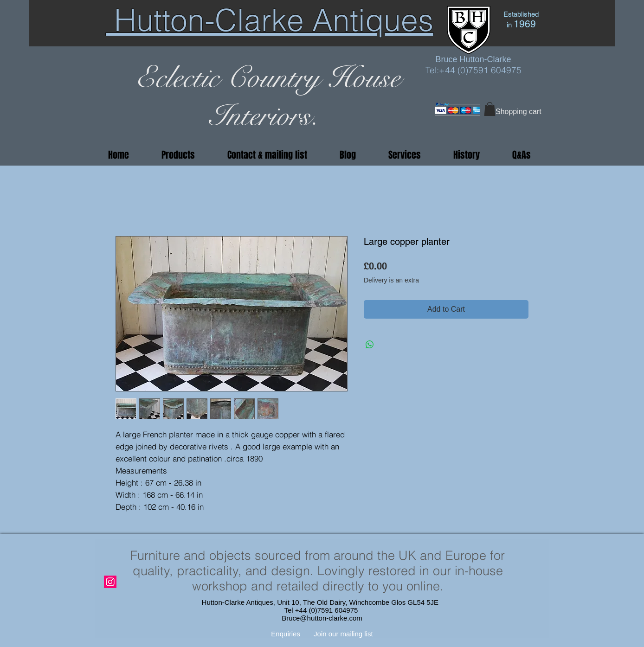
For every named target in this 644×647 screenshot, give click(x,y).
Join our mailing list (343, 634)
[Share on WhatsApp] (370, 345)
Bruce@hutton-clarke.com (322, 618)
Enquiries (286, 634)
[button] (490, 109)
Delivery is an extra (391, 280)
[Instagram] (110, 582)
